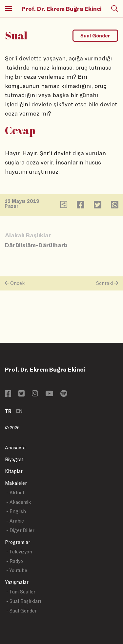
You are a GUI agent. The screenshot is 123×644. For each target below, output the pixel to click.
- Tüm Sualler (21, 592)
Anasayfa (15, 448)
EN (19, 411)
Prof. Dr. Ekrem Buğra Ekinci (62, 9)
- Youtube (17, 570)
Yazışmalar (17, 582)
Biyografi (15, 459)
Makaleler (16, 483)
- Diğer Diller (20, 530)
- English (16, 511)
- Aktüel (15, 493)
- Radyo (15, 561)
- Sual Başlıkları (24, 601)
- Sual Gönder (21, 611)
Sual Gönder (95, 36)
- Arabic (15, 521)
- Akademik (19, 502)
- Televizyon (19, 552)
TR (8, 411)
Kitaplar (14, 471)
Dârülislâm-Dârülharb (36, 245)
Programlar (18, 542)
